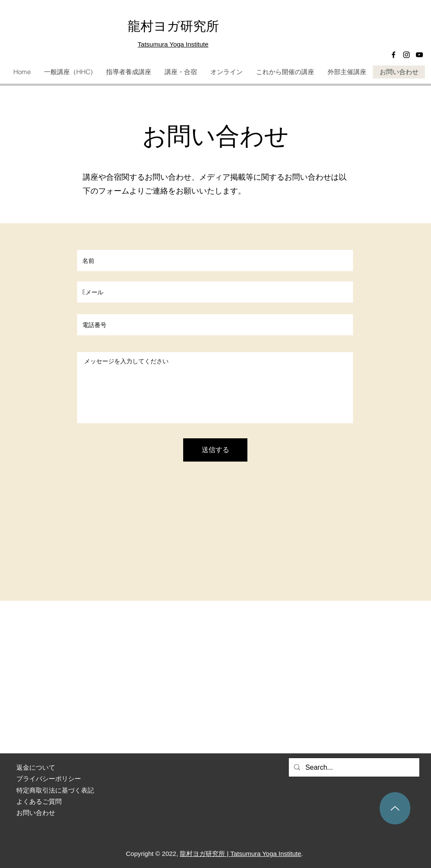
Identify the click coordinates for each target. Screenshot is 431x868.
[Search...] (353, 768)
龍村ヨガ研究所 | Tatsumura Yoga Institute (240, 854)
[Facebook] (394, 55)
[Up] (395, 808)
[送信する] (215, 450)
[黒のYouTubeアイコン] (419, 55)
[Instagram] (406, 55)
